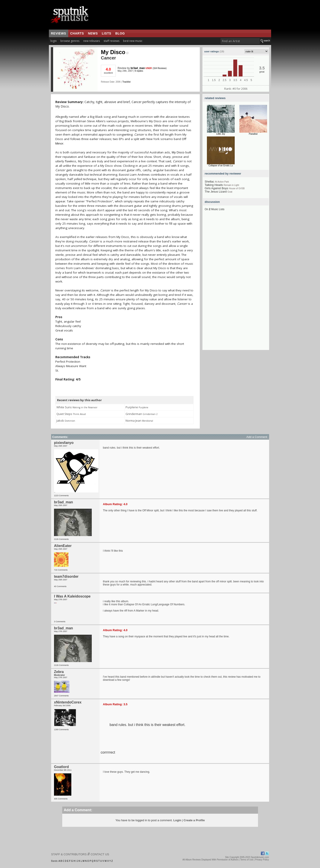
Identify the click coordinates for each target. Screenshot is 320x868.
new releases (92, 41)
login (54, 41)
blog (120, 33)
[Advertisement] (186, 15)
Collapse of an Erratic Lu (221, 166)
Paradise (253, 134)
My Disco (115, 52)
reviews (59, 33)
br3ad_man (138, 68)
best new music (133, 41)
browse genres (70, 41)
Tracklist (126, 82)
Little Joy (221, 134)
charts (77, 33)
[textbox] (240, 41)
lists (107, 33)
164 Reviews (160, 68)
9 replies (139, 71)
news (93, 33)
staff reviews (111, 41)
